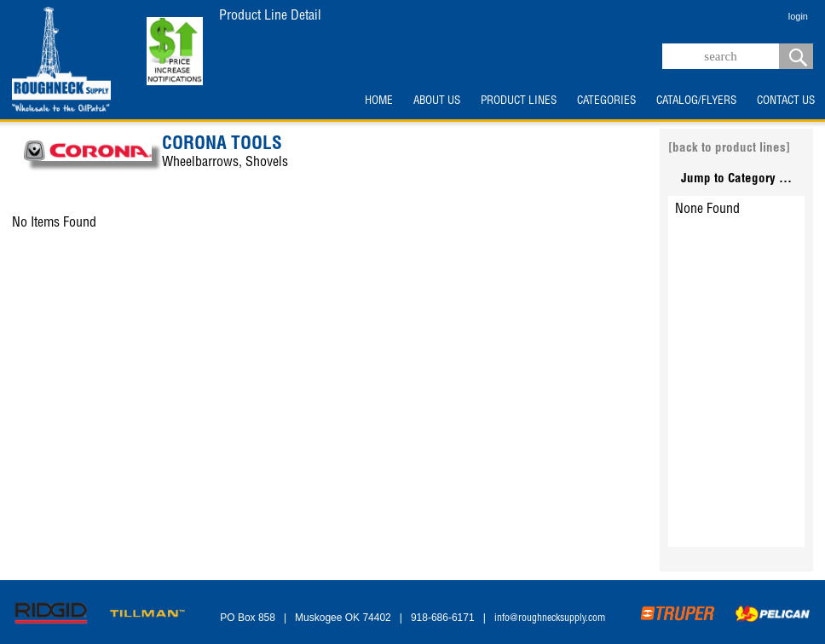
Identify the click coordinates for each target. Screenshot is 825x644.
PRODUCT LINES (519, 101)
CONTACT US (786, 101)
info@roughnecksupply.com (550, 618)
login (798, 16)
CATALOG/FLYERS (696, 101)
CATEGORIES (606, 101)
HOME (379, 101)
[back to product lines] (729, 149)
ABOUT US (437, 101)
